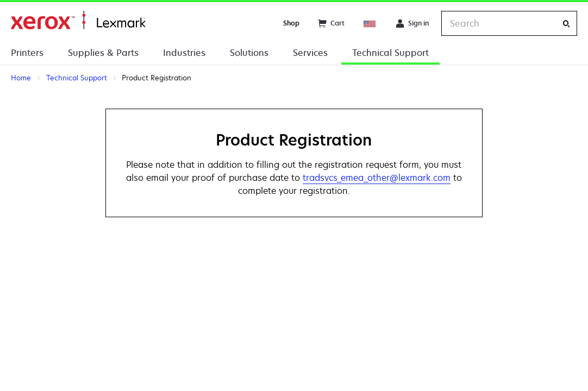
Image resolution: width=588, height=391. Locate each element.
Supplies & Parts (103, 53)
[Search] (566, 24)
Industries (184, 53)
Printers (27, 53)
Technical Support (390, 53)
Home (78, 20)
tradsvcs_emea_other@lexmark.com (377, 178)
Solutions (249, 53)
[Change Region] (370, 23)
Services (310, 53)
